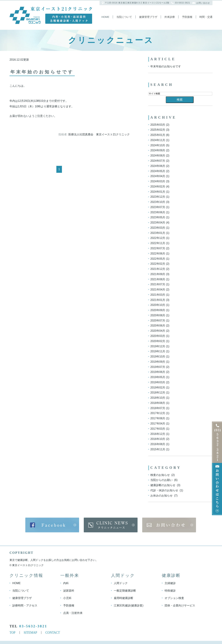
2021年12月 (158, 269)
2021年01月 (158, 300)
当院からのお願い (162, 480)
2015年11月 (158, 449)
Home (105, 17)
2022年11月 (158, 243)
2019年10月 (158, 357)
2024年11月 (158, 140)
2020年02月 (158, 341)
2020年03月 (158, 336)
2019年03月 (158, 382)
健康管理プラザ (148, 17)
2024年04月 (158, 176)
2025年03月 (158, 125)
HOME (16, 583)
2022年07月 (158, 248)
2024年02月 (158, 187)
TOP (12, 633)
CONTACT (53, 633)
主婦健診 (170, 583)
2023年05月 (158, 217)
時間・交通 (206, 17)
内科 (66, 583)
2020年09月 (158, 310)
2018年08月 (158, 403)
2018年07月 (158, 408)
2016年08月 (158, 444)
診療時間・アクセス (25, 605)
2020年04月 (158, 331)
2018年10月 (158, 398)
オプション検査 (174, 598)
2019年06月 (158, 372)
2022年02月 (158, 264)
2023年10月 (158, 202)
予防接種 (187, 17)
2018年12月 (158, 393)
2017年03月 (158, 429)
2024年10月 (158, 145)
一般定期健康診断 (125, 591)
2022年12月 (158, 238)
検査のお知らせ (160, 475)
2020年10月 (158, 305)
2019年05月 (158, 377)
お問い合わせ (203, 3)
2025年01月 (158, 135)
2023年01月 (158, 233)
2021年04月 (158, 290)
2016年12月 (158, 434)
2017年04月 (158, 424)
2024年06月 (158, 166)
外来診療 (170, 17)
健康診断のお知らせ (163, 485)
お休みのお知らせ (162, 495)
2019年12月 (158, 346)
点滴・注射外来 (73, 613)
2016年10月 (158, 439)
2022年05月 (158, 259)
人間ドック (121, 583)
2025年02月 (158, 130)
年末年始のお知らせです (42, 72)
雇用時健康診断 (123, 598)
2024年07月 (158, 161)
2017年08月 (158, 418)
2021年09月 (158, 274)
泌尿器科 (69, 591)
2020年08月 (158, 315)
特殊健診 (170, 591)
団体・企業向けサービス (180, 605)
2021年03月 (158, 295)
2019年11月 (158, 351)
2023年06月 (158, 212)
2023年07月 (158, 207)
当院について (124, 17)
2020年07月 (158, 320)
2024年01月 (158, 192)
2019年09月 (158, 362)
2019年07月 (158, 367)
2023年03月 (158, 228)
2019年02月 (158, 387)
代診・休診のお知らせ (165, 490)
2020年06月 (158, 326)
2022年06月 (158, 254)
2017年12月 (158, 413)
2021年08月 (158, 279)
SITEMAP (30, 633)
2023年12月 (158, 197)
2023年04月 (158, 223)
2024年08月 (158, 156)
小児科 (67, 598)
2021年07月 (158, 284)
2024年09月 (158, 150)
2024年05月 (158, 171)
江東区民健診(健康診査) (129, 605)
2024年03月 (158, 181)
